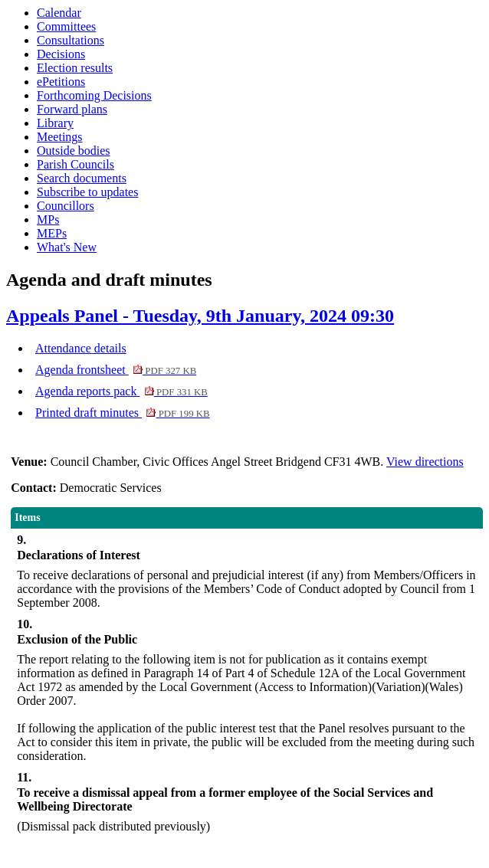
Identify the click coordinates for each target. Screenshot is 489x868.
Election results (75, 68)
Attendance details (81, 348)
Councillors (66, 206)
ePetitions (61, 82)
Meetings (60, 137)
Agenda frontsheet (116, 370)
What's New (67, 247)
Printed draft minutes (123, 413)
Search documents (82, 178)
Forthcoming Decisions (94, 95)
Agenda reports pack (121, 391)
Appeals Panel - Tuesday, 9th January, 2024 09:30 (200, 316)
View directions (425, 462)
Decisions (61, 54)
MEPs (52, 233)
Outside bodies (74, 151)
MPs (48, 219)
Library (55, 123)
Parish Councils (75, 164)
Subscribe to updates (87, 192)
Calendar (59, 13)
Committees (66, 26)
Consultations (71, 40)
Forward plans (72, 109)
